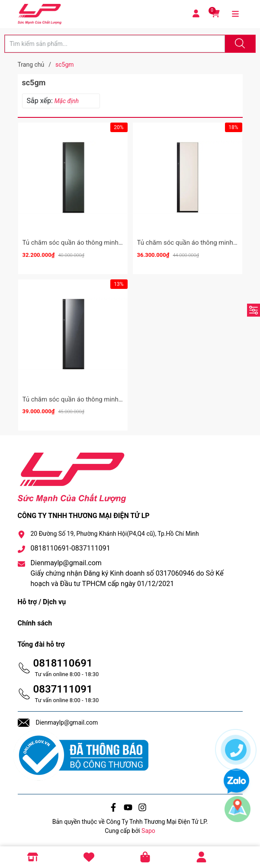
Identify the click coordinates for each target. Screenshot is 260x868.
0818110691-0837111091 (71, 548)
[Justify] (239, 44)
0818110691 (63, 663)
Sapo (148, 831)
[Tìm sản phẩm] (115, 44)
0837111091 (63, 689)
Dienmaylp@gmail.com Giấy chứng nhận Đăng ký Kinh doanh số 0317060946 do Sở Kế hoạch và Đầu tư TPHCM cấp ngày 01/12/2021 (127, 573)
